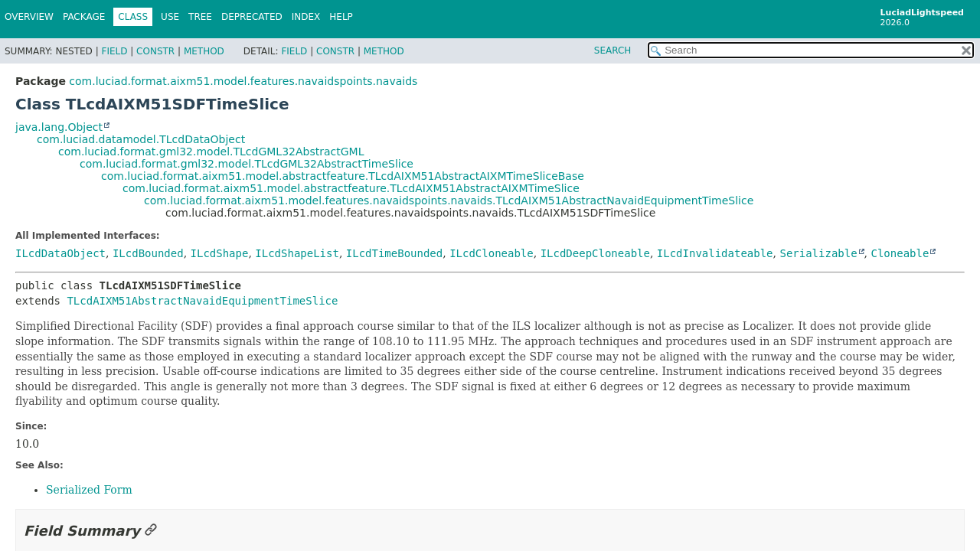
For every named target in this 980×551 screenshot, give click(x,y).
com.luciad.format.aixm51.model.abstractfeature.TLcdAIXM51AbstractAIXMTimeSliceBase (343, 176)
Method (204, 51)
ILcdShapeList (297, 253)
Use (170, 17)
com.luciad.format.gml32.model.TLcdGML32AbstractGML (211, 152)
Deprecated (252, 17)
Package (84, 17)
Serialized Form (89, 490)
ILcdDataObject (60, 253)
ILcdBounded (148, 253)
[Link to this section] (151, 531)
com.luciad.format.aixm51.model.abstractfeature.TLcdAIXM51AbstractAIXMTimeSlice (351, 188)
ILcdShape (220, 253)
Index (306, 17)
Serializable (818, 253)
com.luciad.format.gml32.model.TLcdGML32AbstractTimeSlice (247, 164)
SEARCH (613, 51)
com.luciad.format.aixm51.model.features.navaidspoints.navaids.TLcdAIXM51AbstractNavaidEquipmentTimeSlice (449, 201)
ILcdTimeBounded (394, 253)
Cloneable (900, 253)
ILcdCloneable (492, 253)
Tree (200, 17)
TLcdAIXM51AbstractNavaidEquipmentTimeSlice (202, 301)
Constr (155, 51)
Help (341, 17)
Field (114, 51)
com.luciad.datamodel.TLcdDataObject (141, 139)
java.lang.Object (59, 127)
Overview (29, 17)
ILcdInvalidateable (715, 253)
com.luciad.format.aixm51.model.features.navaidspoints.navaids (243, 81)
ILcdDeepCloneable (595, 253)
